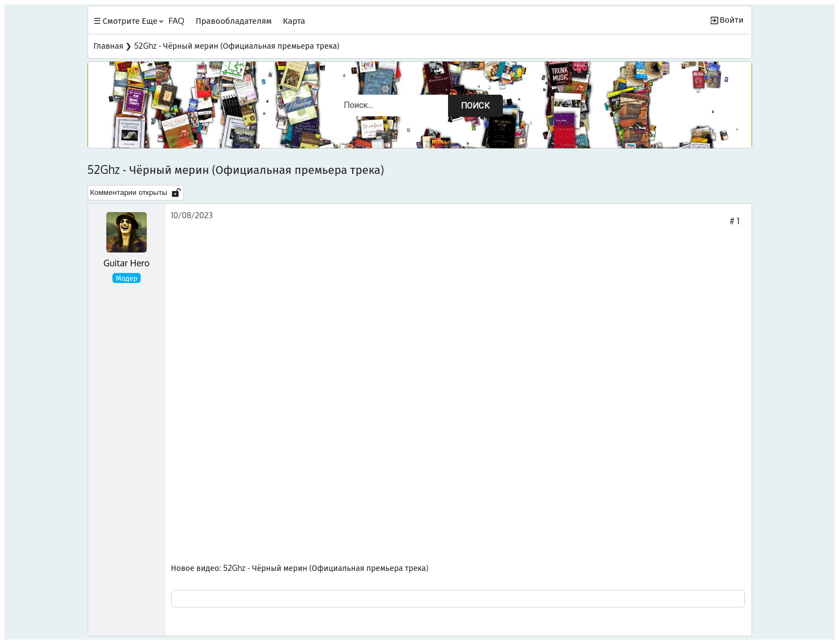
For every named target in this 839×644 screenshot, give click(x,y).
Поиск (475, 106)
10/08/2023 (192, 215)
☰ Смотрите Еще (126, 20)
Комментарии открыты (136, 193)
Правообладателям (234, 20)
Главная (109, 45)
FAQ (176, 20)
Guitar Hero (127, 263)
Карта (294, 20)
